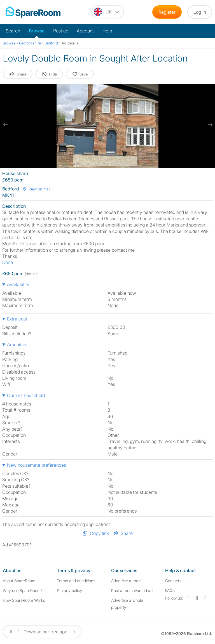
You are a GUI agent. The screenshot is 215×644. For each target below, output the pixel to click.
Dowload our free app (42, 632)
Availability (18, 284)
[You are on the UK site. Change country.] (108, 12)
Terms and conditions (76, 581)
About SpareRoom (19, 581)
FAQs (170, 590)
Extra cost (17, 319)
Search (13, 31)
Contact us (175, 581)
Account (85, 31)
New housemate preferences (37, 465)
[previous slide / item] (6, 125)
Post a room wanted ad (132, 590)
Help (107, 31)
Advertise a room (126, 581)
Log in (200, 12)
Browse (37, 31)
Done (8, 262)
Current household (26, 395)
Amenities (17, 345)
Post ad (61, 31)
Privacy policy (70, 590)
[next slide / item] (209, 125)
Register (167, 12)
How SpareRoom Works (24, 600)
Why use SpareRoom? (23, 590)
